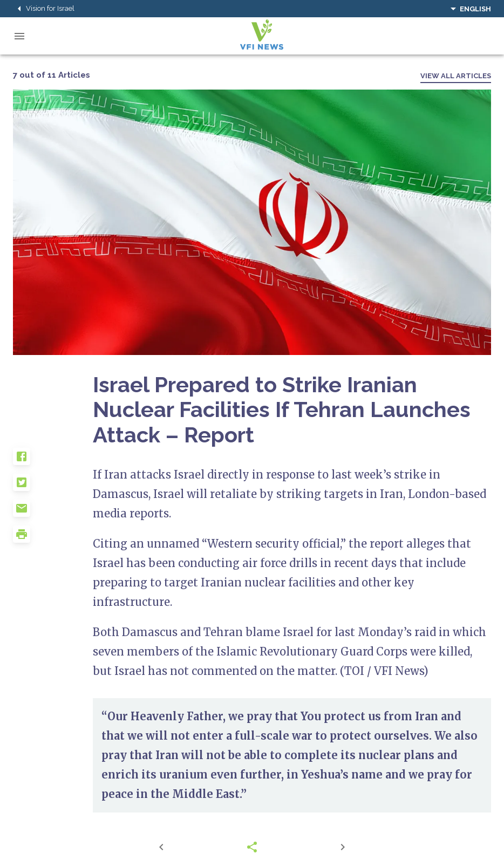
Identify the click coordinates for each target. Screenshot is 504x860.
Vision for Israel (44, 9)
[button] (53, 461)
